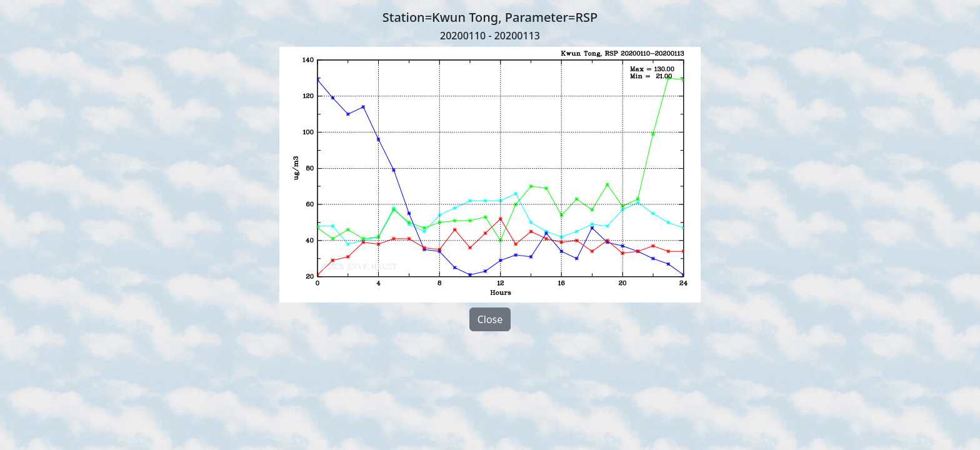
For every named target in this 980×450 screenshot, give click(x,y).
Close (490, 319)
